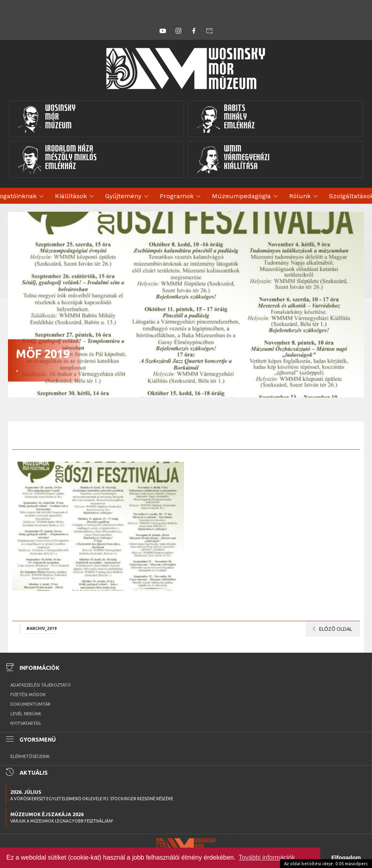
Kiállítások (76, 197)
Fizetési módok (28, 695)
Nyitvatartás (25, 723)
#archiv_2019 (41, 628)
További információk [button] (267, 857)
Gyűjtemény (128, 197)
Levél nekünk (26, 714)
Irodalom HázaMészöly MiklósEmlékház (57, 159)
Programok (181, 197)
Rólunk (305, 197)
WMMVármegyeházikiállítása (233, 159)
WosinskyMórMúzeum (47, 119)
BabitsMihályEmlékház (226, 119)
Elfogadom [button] (346, 858)
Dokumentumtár (30, 704)
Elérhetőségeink (30, 756)
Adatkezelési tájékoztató (41, 685)
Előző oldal (331, 629)
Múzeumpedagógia (246, 197)
